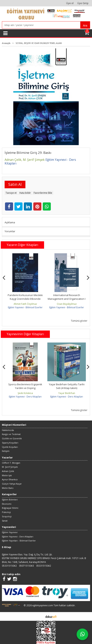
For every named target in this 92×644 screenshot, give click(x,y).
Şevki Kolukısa (67, 393)
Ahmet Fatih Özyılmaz (67, 304)
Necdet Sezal (25, 304)
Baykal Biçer (25, 393)
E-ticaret (40, 616)
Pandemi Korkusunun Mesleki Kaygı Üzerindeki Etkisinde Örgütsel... (67, 299)
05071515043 (26, 566)
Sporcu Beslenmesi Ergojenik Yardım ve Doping (67, 386)
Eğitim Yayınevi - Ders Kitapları (25, 397)
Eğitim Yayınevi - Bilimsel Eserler (25, 307)
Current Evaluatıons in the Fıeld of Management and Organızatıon (25, 299)
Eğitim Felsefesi (25, 384)
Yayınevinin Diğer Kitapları (25, 334)
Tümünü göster (79, 321)
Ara (85, 26)
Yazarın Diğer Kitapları (22, 245)
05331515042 (9, 566)
